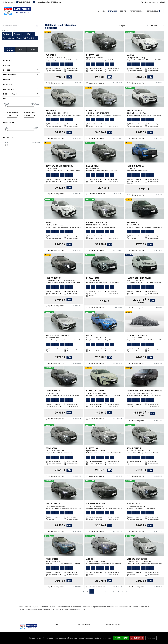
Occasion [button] (32, 50)
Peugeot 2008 (19, 34)
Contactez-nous (8, 2)
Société (123, 11)
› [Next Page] (123, 591)
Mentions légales (84, 624)
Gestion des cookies (112, 624)
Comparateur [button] (154, 11)
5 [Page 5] (109, 591)
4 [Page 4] (105, 591)
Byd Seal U (7, 34)
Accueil (101, 11)
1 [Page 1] (92, 591)
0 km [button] (21, 50)
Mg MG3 (30, 34)
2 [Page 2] (96, 591)
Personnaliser (151, 638)
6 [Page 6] (114, 591)
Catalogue (112, 11)
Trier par (122, 26)
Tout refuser (137, 638)
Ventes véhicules (136, 11)
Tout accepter (121, 638)
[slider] (6, 106)
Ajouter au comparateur (56, 83)
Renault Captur (9, 38)
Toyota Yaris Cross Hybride (27, 38)
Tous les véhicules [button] (10, 50)
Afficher (154, 26)
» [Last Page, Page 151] (127, 591)
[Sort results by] (137, 26)
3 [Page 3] (101, 591)
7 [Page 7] (118, 591)
